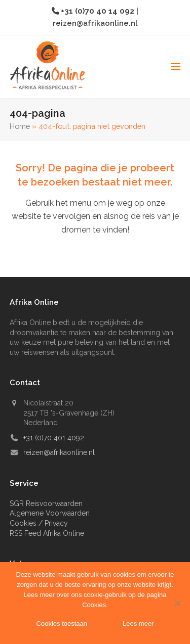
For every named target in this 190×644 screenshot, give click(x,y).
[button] (176, 67)
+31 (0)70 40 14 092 (99, 11)
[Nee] (177, 603)
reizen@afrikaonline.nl (95, 23)
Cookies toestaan (62, 624)
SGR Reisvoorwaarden (46, 503)
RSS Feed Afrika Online (47, 533)
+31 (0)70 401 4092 (54, 438)
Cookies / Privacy (39, 523)
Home (20, 126)
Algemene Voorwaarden (50, 513)
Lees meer (138, 624)
